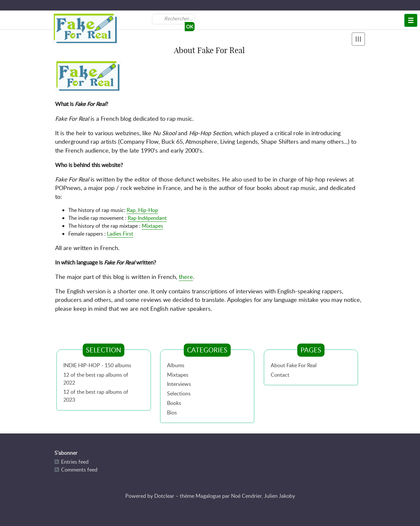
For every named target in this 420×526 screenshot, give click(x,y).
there (186, 277)
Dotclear (164, 496)
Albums (176, 365)
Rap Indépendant (147, 218)
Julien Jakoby (280, 496)
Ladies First (120, 234)
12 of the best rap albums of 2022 (96, 379)
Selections (179, 393)
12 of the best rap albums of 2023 (96, 396)
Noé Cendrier (246, 496)
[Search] (179, 18)
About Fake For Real (294, 365)
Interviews (179, 384)
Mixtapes (152, 226)
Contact (280, 375)
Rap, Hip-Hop (142, 210)
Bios (172, 412)
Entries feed (75, 462)
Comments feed (79, 470)
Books (174, 403)
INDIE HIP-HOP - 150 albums (97, 365)
